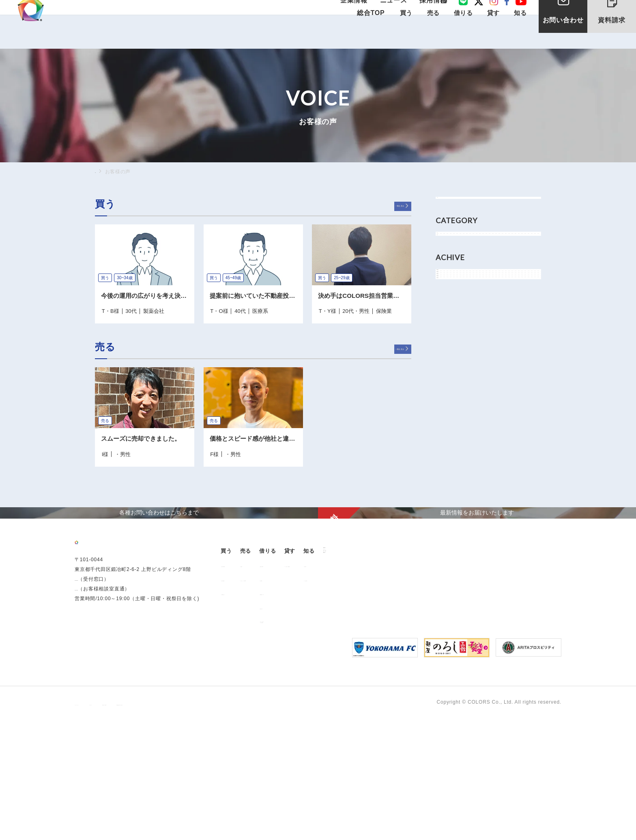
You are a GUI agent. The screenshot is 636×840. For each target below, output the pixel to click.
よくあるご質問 (497, 696)
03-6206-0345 (92, 721)
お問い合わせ (563, 36)
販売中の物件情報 (246, 682)
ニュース (396, 13)
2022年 (454, 345)
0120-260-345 (92, 731)
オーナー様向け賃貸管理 (438, 682)
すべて (453, 206)
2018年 (454, 382)
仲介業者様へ (360, 696)
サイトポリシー (155, 824)
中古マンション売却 (303, 696)
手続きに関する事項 (207, 824)
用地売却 (290, 682)
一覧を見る (388, 206)
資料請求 (618, 19)
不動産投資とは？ (246, 710)
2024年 (454, 327)
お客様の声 (492, 682)
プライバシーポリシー (101, 824)
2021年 (454, 363)
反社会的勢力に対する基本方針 (276, 824)
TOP (100, 171)
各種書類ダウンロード (370, 710)
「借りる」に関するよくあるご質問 (368, 740)
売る (451, 275)
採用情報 (431, 13)
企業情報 (363, 13)
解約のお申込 (360, 724)
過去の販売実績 (244, 696)
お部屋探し (357, 682)
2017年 (454, 400)
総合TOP (370, 33)
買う (451, 257)
